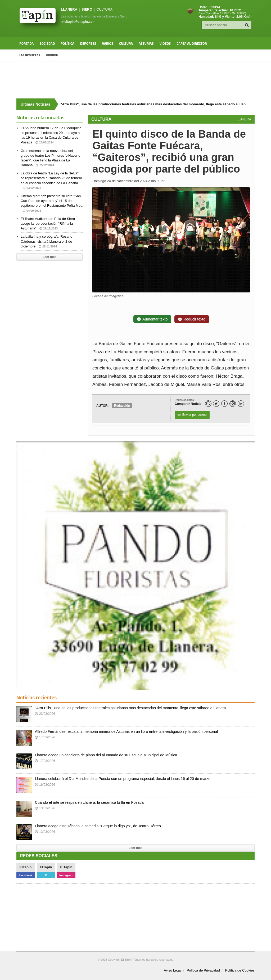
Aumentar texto (152, 319)
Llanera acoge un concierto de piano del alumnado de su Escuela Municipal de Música (106, 755)
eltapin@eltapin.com (80, 22)
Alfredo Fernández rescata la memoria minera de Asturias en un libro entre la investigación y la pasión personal (126, 731)
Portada (26, 43)
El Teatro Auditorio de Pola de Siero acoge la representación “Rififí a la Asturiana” (48, 223)
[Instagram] (233, 404)
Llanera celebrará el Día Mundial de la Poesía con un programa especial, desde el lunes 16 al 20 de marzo (123, 779)
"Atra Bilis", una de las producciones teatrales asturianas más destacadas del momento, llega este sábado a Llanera (130, 708)
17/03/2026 (45, 737)
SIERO (87, 9)
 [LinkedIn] (241, 404)
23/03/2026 (45, 714)
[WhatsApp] (208, 404)
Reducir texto (192, 319)
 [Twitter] (216, 404)
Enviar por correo (192, 415)
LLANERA (69, 9)
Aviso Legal (173, 970)
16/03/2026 (45, 785)
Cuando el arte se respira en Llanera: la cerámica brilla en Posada (89, 802)
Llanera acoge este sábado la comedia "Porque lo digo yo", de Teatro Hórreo (98, 826)
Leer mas (50, 257)
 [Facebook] (224, 404)
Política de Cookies (240, 970)
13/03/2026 (45, 808)
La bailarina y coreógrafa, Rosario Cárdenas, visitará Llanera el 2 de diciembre (46, 241)
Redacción (122, 406)
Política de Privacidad (203, 970)
